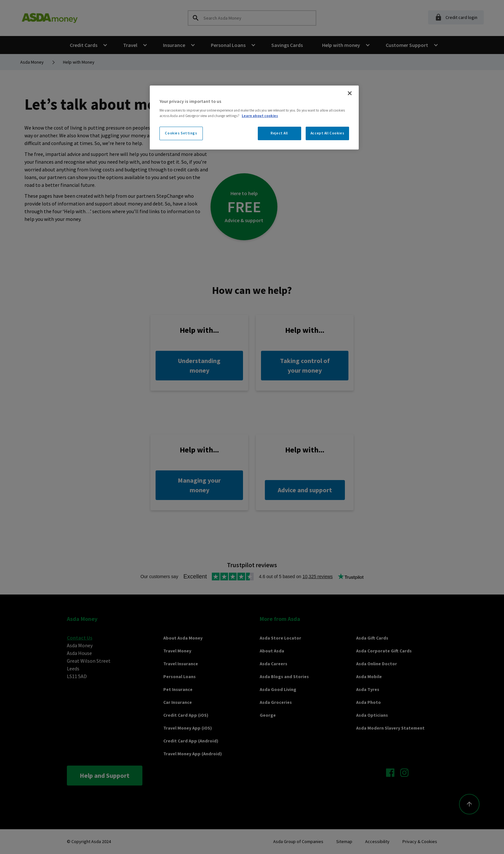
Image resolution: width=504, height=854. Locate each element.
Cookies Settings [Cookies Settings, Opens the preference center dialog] (181, 133)
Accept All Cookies (327, 133)
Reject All (279, 133)
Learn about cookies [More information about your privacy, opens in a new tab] (260, 116)
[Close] (350, 93)
